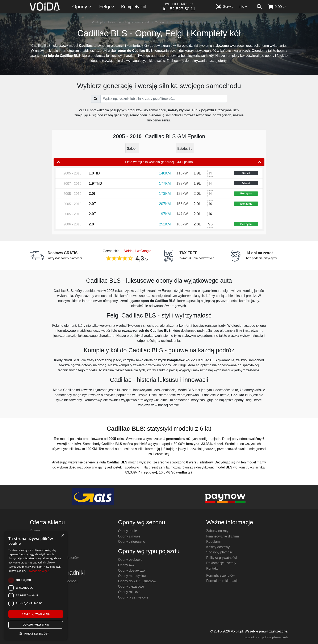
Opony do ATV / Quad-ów (137, 581)
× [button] (62, 535)
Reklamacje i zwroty (221, 563)
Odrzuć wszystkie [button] (36, 625)
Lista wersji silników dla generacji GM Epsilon (159, 162)
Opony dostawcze (131, 570)
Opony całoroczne (132, 542)
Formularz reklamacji (222, 581)
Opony (82, 7)
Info (243, 7)
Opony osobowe (130, 560)
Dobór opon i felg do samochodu (129, 22)
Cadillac (160, 22)
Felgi (107, 7)
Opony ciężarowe (131, 586)
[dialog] (36, 585)
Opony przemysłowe (133, 597)
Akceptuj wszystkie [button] (36, 614)
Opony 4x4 (126, 565)
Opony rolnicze (129, 592)
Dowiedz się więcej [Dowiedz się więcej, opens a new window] (38, 571)
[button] (36, 634)
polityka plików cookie (275, 637)
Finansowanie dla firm (223, 536)
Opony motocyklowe (133, 576)
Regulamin (214, 542)
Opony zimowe (129, 536)
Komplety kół (134, 7)
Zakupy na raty (217, 531)
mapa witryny (252, 637)
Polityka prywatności (221, 558)
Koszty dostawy (218, 547)
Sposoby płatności (220, 552)
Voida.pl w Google (138, 251)
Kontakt (212, 568)
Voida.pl (97, 22)
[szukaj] (259, 7)
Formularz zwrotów (220, 576)
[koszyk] (277, 7)
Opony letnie (127, 531)
